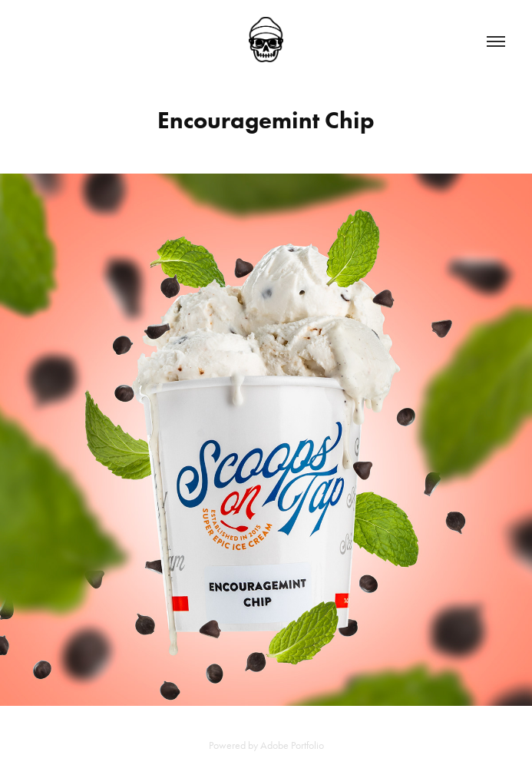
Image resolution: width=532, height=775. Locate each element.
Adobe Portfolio (292, 745)
